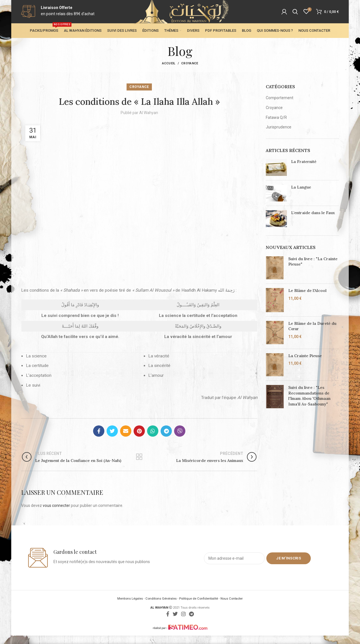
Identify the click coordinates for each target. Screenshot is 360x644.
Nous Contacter (232, 607)
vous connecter (56, 514)
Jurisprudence (279, 135)
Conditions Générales (161, 607)
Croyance (190, 72)
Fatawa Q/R (276, 126)
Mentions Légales (130, 607)
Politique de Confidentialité (199, 607)
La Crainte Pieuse (305, 364)
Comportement (280, 106)
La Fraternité (304, 170)
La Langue (301, 196)
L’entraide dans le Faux (313, 221)
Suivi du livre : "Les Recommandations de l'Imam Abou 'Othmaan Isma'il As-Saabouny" (309, 404)
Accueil (169, 72)
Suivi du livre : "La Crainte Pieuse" (313, 270)
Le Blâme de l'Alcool (307, 299)
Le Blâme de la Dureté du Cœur (312, 335)
